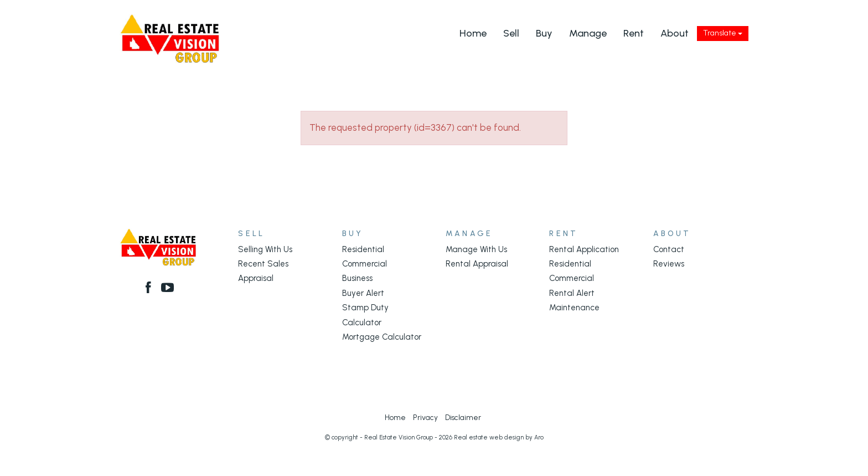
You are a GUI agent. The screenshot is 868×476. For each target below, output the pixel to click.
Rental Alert (572, 293)
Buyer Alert (363, 293)
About (675, 33)
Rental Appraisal (477, 264)
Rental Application (584, 249)
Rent (634, 33)
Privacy (425, 417)
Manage (588, 33)
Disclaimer (463, 417)
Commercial (365, 264)
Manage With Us (476, 249)
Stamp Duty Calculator (365, 315)
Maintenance (574, 308)
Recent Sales (263, 264)
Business (357, 278)
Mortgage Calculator (382, 337)
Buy (544, 33)
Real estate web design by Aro (499, 437)
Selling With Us (265, 249)
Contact (669, 249)
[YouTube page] (168, 289)
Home (473, 33)
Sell (511, 33)
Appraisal (256, 278)
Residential (363, 249)
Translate (723, 33)
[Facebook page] (150, 289)
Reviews (669, 264)
